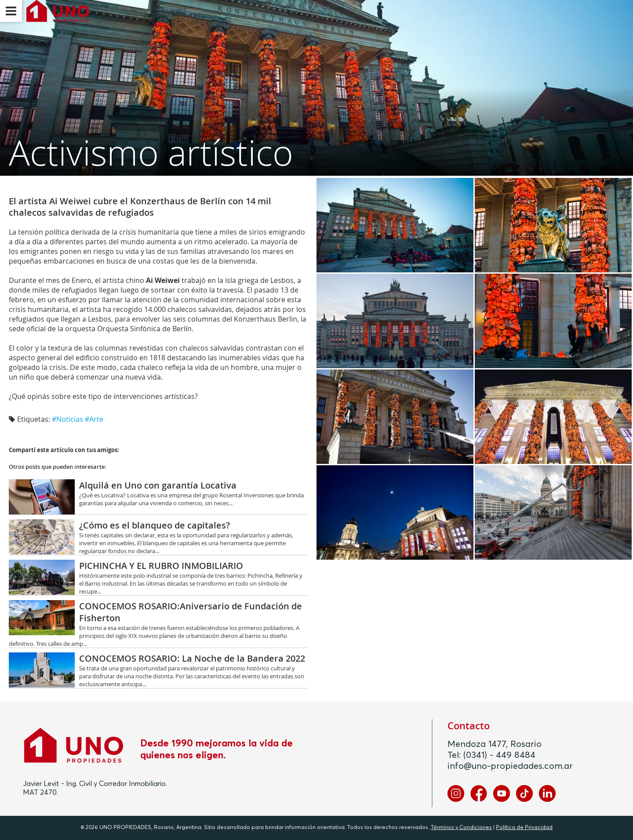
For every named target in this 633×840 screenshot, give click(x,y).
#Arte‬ (94, 419)
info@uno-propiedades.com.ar (510, 766)
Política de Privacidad (524, 828)
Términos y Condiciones (461, 828)
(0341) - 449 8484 (499, 755)
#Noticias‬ (67, 419)
